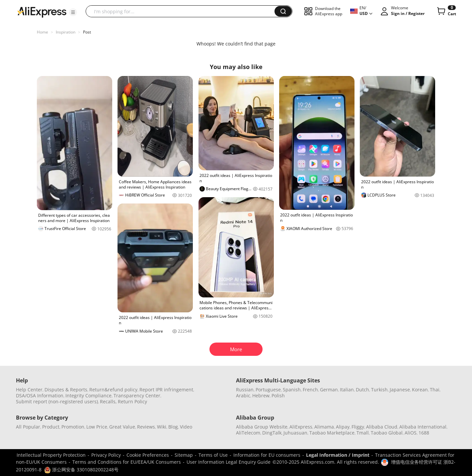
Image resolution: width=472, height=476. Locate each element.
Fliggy (358, 427)
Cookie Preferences (148, 455)
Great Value (122, 427)
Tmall (363, 433)
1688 (424, 433)
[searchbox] (183, 11)
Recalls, (108, 401)
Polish (278, 396)
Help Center (29, 390)
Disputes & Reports (66, 390)
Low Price (97, 427)
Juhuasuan (295, 433)
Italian (347, 390)
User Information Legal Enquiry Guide (229, 462)
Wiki (162, 427)
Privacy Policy (106, 455)
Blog (173, 427)
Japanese (400, 390)
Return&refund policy (113, 390)
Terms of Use (213, 455)
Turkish (379, 390)
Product (51, 427)
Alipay (343, 427)
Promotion (73, 427)
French (310, 390)
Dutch (362, 390)
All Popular (28, 427)
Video (186, 427)
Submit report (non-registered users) (57, 401)
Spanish (292, 390)
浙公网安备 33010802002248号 (81, 470)
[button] (73, 12)
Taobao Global (387, 433)
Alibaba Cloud (382, 427)
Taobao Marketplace (332, 433)
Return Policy (132, 401)
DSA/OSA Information (40, 396)
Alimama (324, 427)
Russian (245, 390)
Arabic (243, 396)
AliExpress (301, 427)
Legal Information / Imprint (338, 455)
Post (87, 32)
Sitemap (184, 455)
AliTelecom (248, 433)
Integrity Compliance (88, 396)
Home (42, 32)
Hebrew (261, 396)
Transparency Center (137, 396)
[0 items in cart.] (446, 11)
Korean (420, 390)
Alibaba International (423, 427)
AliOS (411, 433)
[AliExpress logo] (42, 12)
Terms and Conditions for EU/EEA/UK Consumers (127, 462)
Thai (435, 390)
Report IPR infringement (166, 390)
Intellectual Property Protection (51, 455)
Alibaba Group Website (262, 427)
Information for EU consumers (267, 455)
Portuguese (268, 390)
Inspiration (66, 32)
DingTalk (272, 433)
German (329, 390)
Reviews (146, 427)
